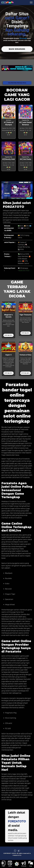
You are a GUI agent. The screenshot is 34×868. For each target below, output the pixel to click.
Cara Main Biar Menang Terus (17, 83)
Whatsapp (23, 38)
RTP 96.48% (25, 373)
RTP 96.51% (9, 335)
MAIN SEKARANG (17, 49)
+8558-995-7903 (24, 271)
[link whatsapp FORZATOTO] (15, 851)
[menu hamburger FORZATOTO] (31, 3)
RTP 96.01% (25, 333)
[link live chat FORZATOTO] (19, 851)
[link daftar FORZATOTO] (10, 864)
